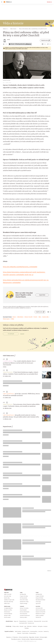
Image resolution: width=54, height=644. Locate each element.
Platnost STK (38, 617)
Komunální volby (8, 596)
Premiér (35, 317)
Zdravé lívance (7, 612)
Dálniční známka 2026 (40, 610)
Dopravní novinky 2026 (40, 612)
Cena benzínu (30, 621)
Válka (40, 317)
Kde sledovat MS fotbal (40, 600)
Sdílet (49, 44)
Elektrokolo (29, 626)
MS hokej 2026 (23, 594)
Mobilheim (35, 626)
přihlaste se (28, 44)
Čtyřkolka (27, 628)
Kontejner (45, 626)
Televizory (19, 633)
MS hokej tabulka (23, 598)
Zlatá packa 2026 (38, 621)
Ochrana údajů (43, 637)
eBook (44, 44)
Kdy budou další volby (9, 602)
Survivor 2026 (45, 621)
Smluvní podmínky (24, 637)
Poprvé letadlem (23, 610)
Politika (12, 319)
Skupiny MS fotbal (39, 598)
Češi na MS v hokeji (24, 600)
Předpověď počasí (23, 621)
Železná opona (6, 319)
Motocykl (21, 626)
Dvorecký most (31, 623)
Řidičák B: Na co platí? (40, 614)
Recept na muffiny (8, 610)
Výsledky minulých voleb (9, 600)
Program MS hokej (24, 596)
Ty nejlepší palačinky (8, 608)
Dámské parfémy (34, 631)
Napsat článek (42, 295)
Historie (14, 317)
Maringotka (40, 626)
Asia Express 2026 (23, 623)
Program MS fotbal (40, 596)
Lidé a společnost (8, 394)
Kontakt (37, 637)
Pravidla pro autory (16, 639)
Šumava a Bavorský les (25, 612)
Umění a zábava (8, 361)
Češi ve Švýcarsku (24, 614)
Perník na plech (7, 617)
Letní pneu (40, 631)
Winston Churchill (28, 317)
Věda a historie (8, 372)
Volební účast (7, 603)
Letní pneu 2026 (39, 608)
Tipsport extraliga (24, 603)
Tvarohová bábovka (8, 614)
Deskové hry (46, 631)
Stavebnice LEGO (26, 631)
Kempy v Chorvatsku (24, 608)
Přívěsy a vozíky (16, 626)
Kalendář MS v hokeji (24, 602)
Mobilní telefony (18, 631)
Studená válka (45, 317)
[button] (27, 65)
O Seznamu (15, 637)
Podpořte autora (45, 40)
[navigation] (2, 2)
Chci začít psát (11, 334)
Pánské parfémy (33, 633)
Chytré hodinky (25, 633)
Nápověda (32, 637)
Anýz (9, 40)
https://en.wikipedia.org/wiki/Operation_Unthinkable (20, 267)
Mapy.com (16, 621)
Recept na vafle (7, 615)
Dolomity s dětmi (23, 617)
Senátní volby (7, 598)
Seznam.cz (49, 2)
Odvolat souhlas (26, 639)
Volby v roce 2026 (8, 594)
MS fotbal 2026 (39, 594)
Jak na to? (22, 334)
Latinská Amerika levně (25, 615)
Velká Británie (20, 317)
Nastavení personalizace (36, 639)
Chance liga (38, 602)
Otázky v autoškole (40, 615)
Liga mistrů (38, 603)
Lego (25, 626)
